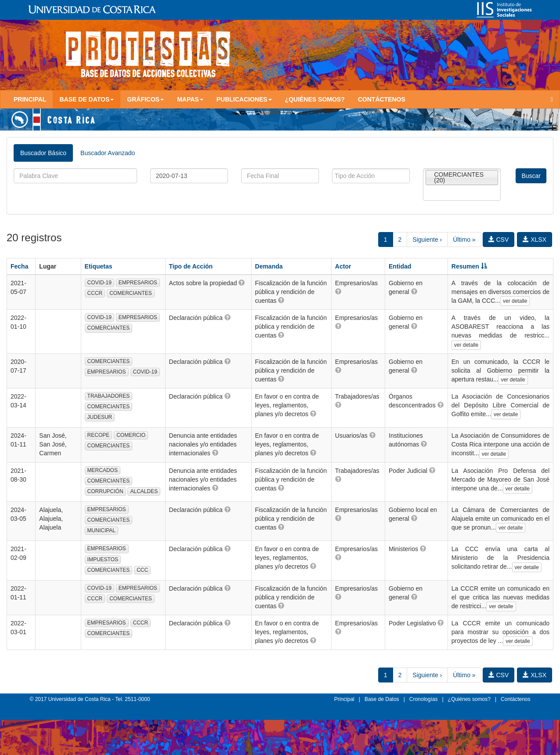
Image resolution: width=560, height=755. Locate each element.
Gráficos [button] (145, 99)
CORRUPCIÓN (105, 491)
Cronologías (424, 699)
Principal (30, 99)
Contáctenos (382, 99)
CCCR (95, 293)
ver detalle (515, 301)
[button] (242, 283)
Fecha (19, 266)
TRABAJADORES (109, 396)
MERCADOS (103, 470)
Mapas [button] (190, 99)
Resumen (469, 266)
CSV (499, 240)
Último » (464, 240)
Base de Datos (382, 699)
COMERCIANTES (131, 293)
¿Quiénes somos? (315, 99)
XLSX (535, 240)
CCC (142, 570)
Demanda (269, 266)
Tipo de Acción (191, 266)
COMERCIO (131, 435)
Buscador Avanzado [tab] (108, 153)
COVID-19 (99, 283)
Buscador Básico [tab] (43, 153)
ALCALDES (144, 491)
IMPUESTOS (103, 559)
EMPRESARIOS (138, 283)
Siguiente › (427, 240)
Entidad (400, 266)
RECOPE (99, 435)
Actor (343, 266)
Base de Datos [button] (87, 99)
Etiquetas (99, 266)
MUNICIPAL (101, 530)
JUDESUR (100, 417)
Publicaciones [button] (244, 99)
